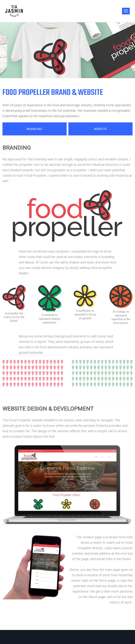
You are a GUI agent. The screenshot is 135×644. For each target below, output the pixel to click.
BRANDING (35, 129)
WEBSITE (100, 129)
